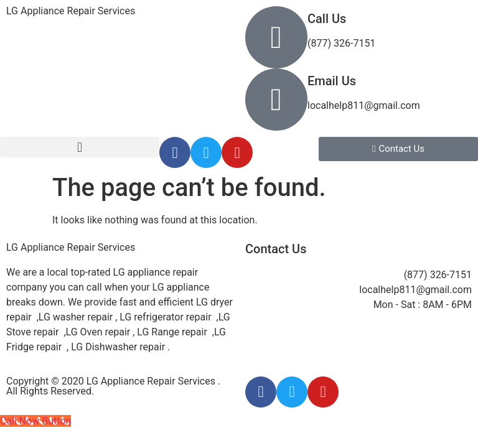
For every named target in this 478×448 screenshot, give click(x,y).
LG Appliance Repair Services (71, 11)
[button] (80, 147)
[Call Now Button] (35, 421)
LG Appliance (71, 247)
